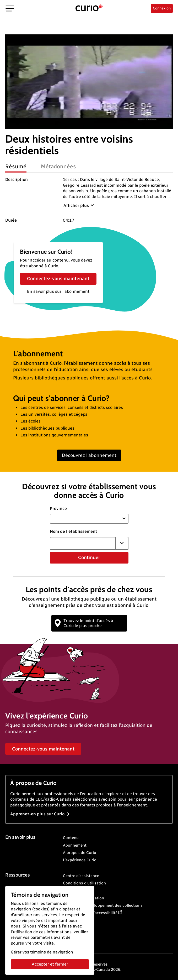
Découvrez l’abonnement (89, 455)
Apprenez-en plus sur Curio (40, 814)
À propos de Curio (80, 853)
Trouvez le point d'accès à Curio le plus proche (84, 623)
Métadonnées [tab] (58, 166)
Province (58, 509)
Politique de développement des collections (103, 905)
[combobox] (83, 543)
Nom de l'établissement (74, 531)
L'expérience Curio (80, 860)
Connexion (162, 8)
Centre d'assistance (81, 876)
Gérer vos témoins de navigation (42, 952)
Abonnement (75, 845)
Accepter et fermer (50, 964)
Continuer (89, 557)
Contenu (71, 838)
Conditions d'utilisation (84, 883)
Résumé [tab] (16, 166)
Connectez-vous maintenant (58, 279)
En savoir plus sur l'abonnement (58, 291)
